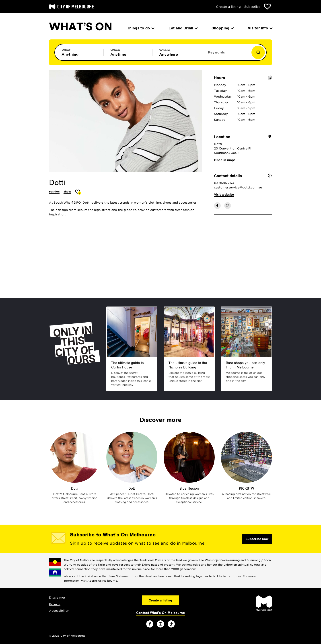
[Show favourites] (267, 7)
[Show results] (258, 52)
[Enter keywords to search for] (226, 55)
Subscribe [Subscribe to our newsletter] (252, 7)
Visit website (224, 195)
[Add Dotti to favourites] (78, 192)
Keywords (216, 52)
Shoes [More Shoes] (67, 192)
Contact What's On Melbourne (160, 613)
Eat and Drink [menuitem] (183, 28)
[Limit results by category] (79, 52)
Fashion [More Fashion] (54, 192)
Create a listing (228, 7)
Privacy (55, 604)
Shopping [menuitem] (222, 28)
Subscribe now (257, 539)
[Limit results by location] (177, 52)
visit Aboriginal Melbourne (99, 581)
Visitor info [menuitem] (260, 28)
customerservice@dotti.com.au (238, 187)
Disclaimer (57, 598)
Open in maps (225, 160)
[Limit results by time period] (128, 52)
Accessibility (59, 611)
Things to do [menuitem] (140, 28)
